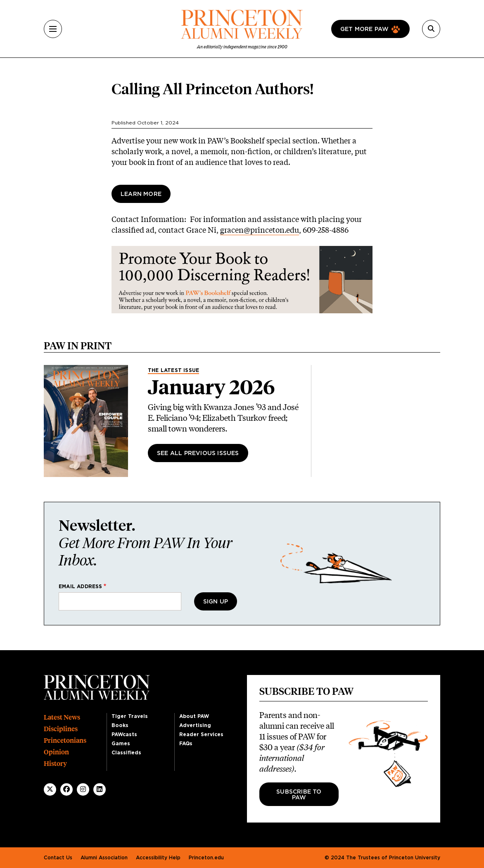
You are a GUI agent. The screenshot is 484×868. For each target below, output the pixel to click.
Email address (81, 587)
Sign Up (216, 602)
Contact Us (58, 858)
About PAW (194, 716)
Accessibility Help (158, 858)
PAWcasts (124, 734)
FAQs (186, 744)
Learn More (141, 194)
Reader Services (201, 734)
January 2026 (211, 387)
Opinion (56, 752)
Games (121, 744)
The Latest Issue (173, 370)
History (55, 764)
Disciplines (61, 729)
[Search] (431, 29)
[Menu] (53, 29)
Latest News (62, 717)
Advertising (195, 725)
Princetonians (65, 740)
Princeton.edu (206, 858)
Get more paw (364, 29)
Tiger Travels (130, 716)
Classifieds (126, 753)
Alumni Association (104, 858)
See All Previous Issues (198, 453)
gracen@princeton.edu (260, 230)
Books (120, 725)
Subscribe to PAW (299, 795)
